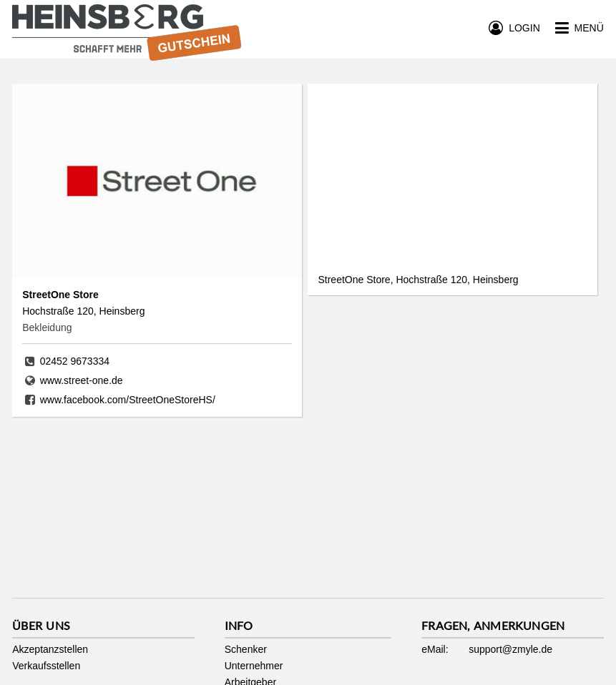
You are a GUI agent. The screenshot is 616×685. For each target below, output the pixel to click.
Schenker (246, 649)
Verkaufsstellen (46, 666)
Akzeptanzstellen (50, 649)
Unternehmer (254, 666)
